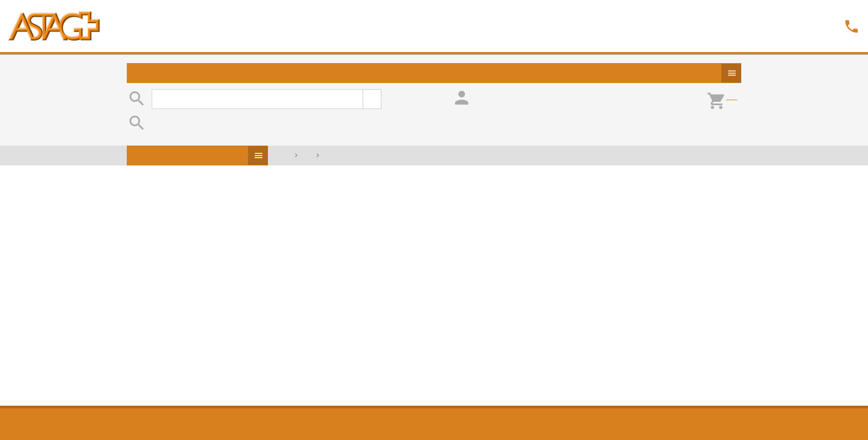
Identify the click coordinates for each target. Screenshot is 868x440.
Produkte (731, 73)
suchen (372, 99)
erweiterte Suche (406, 94)
